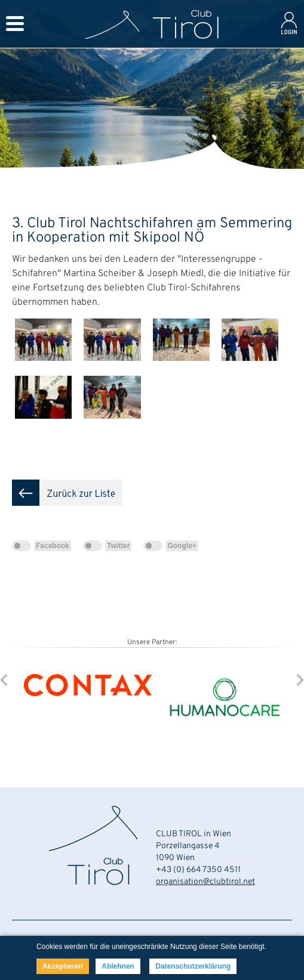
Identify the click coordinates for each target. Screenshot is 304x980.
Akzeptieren (63, 966)
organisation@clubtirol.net (205, 882)
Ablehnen (118, 966)
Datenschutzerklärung (193, 966)
